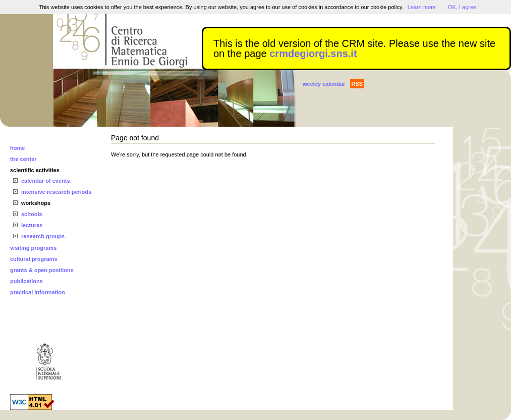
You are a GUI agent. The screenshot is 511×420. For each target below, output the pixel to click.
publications (26, 281)
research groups (43, 236)
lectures (32, 225)
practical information (38, 292)
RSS (357, 84)
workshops (36, 203)
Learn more (422, 7)
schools (32, 214)
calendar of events (46, 181)
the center (23, 159)
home (17, 148)
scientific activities (35, 170)
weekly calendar (324, 84)
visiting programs (33, 248)
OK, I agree (462, 7)
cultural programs (34, 259)
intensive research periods (56, 192)
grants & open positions (42, 270)
